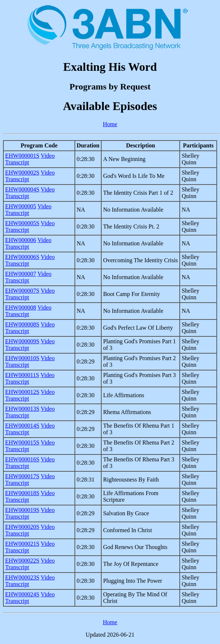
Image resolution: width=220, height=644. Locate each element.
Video (48, 156)
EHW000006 (21, 240)
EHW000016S (22, 459)
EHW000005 (21, 206)
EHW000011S (22, 375)
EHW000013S (22, 409)
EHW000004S (22, 189)
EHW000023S (22, 577)
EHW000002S (22, 173)
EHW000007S (22, 291)
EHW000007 (21, 274)
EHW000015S (22, 442)
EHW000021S (22, 544)
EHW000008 (21, 308)
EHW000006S (22, 257)
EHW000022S (22, 561)
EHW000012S (22, 392)
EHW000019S (22, 510)
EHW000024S (22, 594)
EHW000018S (22, 493)
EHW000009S (22, 341)
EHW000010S (22, 358)
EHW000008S (22, 324)
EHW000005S (22, 223)
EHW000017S (22, 476)
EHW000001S (22, 156)
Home (110, 124)
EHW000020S (22, 527)
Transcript (17, 162)
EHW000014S (22, 426)
